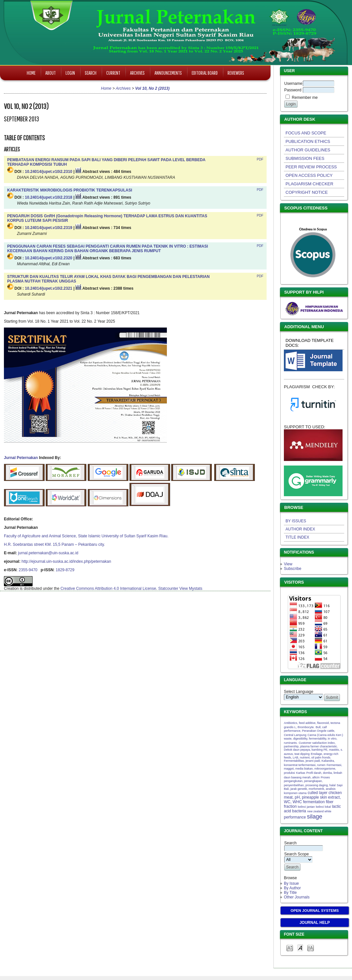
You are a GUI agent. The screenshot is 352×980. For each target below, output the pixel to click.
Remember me (305, 98)
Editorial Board (205, 73)
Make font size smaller (290, 948)
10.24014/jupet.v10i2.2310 (48, 172)
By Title (290, 893)
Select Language (299, 692)
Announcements (168, 73)
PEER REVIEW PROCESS (311, 167)
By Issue (291, 883)
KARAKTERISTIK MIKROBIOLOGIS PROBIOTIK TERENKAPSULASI (70, 190)
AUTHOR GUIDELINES (308, 150)
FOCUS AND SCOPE (306, 133)
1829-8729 (65, 570)
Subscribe (293, 569)
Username (293, 84)
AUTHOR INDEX (300, 529)
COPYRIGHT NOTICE (307, 192)
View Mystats (191, 589)
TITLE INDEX (297, 537)
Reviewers (236, 73)
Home (31, 73)
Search (91, 73)
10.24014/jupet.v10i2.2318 (48, 197)
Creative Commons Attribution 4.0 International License (108, 589)
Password (293, 90)
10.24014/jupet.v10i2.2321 (48, 288)
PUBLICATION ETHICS (308, 141)
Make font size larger (311, 948)
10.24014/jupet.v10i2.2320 (48, 258)
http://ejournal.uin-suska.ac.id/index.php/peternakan (66, 561)
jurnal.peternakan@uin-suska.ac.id (48, 553)
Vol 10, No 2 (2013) (153, 88)
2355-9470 (28, 570)
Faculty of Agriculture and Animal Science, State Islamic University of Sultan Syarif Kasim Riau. (86, 536)
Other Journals (297, 897)
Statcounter (168, 589)
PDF (260, 159)
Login (70, 73)
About (51, 73)
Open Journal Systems (315, 911)
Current (113, 73)
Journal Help (315, 923)
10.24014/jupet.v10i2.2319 (48, 228)
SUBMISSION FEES (305, 158)
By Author (292, 888)
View (288, 564)
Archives (137, 73)
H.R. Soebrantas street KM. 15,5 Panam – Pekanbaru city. (54, 544)
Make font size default (300, 948)
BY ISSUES (296, 521)
